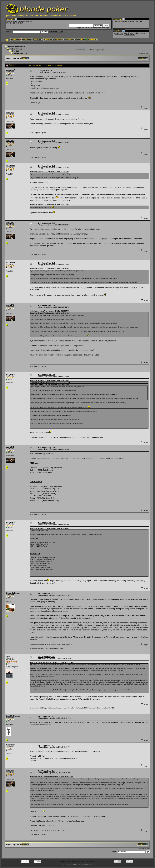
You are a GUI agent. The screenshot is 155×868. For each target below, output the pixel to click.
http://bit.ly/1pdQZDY (82, 708)
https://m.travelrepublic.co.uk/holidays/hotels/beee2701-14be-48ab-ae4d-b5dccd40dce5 (65, 751)
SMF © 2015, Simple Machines (86, 861)
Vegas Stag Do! (20, 53)
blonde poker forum (17, 47)
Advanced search (56, 32)
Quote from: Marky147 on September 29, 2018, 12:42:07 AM (49, 172)
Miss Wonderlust (129, 35)
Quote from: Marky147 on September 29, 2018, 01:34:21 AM (49, 380)
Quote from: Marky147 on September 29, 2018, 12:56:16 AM (49, 269)
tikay (8, 656)
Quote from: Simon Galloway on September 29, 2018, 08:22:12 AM (51, 662)
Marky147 (10, 113)
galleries (73, 16)
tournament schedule (49, 16)
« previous (142, 54)
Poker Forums (16, 49)
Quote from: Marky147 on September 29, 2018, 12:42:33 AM (49, 205)
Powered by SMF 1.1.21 (67, 861)
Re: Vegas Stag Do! (46, 113)
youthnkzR (10, 70)
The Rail (15, 51)
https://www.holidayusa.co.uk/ (41, 453)
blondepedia (23, 16)
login (24, 21)
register (30, 21)
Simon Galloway (13, 593)
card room (34, 16)
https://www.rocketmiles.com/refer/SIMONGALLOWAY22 (47, 648)
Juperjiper (10, 745)
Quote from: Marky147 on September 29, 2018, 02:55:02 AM (49, 528)
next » (148, 54)
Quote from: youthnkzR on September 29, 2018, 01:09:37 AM (49, 311)
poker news (11, 16)
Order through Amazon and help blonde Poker (128, 21)
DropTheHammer (13, 716)
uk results (63, 16)
